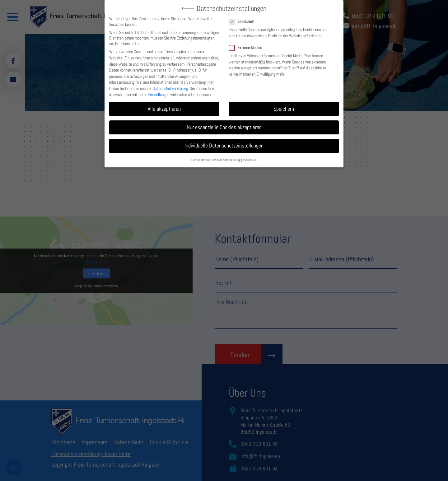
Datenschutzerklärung (170, 86)
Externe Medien (248, 45)
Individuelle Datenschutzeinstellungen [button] (224, 143)
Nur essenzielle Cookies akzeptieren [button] (224, 125)
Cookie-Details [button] (201, 158)
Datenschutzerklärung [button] (226, 158)
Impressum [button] (250, 158)
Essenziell (244, 19)
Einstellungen (159, 92)
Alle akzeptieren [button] (164, 106)
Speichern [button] (284, 106)
